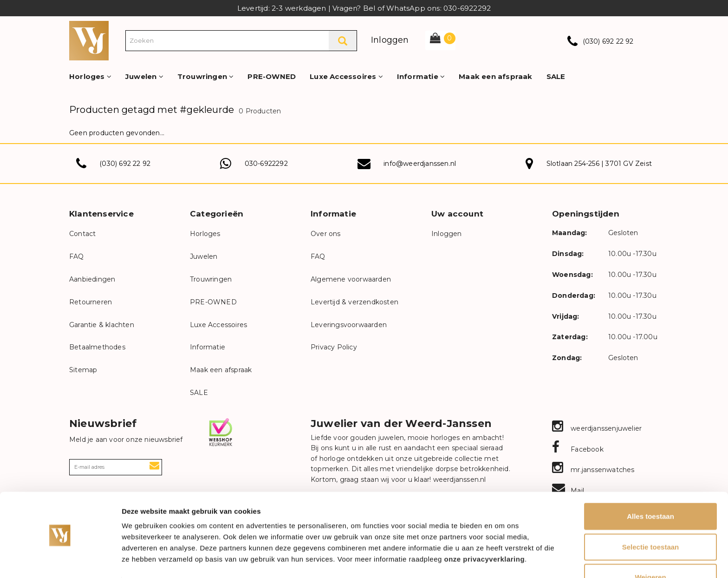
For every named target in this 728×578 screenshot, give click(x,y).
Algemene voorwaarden (351, 279)
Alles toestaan (650, 487)
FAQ (77, 256)
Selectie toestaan (651, 517)
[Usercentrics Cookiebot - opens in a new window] (60, 560)
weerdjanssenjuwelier (597, 428)
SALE (556, 76)
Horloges (90, 76)
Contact (82, 234)
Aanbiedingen (92, 279)
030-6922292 (266, 164)
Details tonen (502, 560)
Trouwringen (206, 76)
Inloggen (390, 40)
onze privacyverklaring (485, 529)
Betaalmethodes (97, 347)
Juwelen (144, 76)
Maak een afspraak (495, 76)
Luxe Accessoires (346, 76)
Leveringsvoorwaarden (349, 325)
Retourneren (91, 302)
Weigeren (650, 548)
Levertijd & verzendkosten (354, 302)
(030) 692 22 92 (608, 41)
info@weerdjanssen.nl (420, 164)
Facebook (578, 449)
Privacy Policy (334, 347)
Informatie (421, 76)
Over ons (326, 234)
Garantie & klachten (102, 325)
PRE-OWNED (272, 76)
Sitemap (83, 370)
